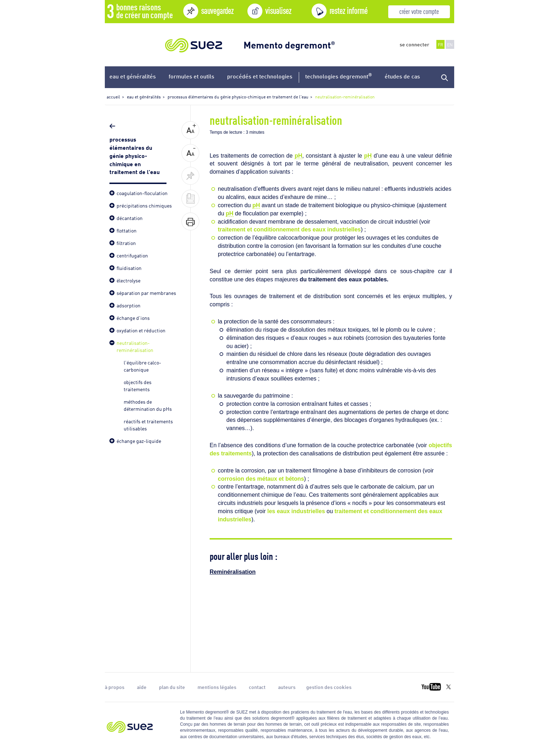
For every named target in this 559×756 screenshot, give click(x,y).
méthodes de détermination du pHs (148, 405)
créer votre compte (419, 11)
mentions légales (217, 687)
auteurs (287, 687)
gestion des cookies (329, 687)
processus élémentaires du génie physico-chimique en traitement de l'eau (135, 155)
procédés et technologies (260, 76)
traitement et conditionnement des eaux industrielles (289, 229)
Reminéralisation (233, 572)
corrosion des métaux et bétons (261, 479)
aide (142, 687)
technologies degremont (339, 76)
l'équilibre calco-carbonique (142, 366)
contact (257, 687)
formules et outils (191, 76)
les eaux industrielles (296, 511)
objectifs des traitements (138, 385)
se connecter (414, 44)
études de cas (402, 76)
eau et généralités (133, 76)
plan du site (172, 687)
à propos (115, 687)
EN (450, 44)
